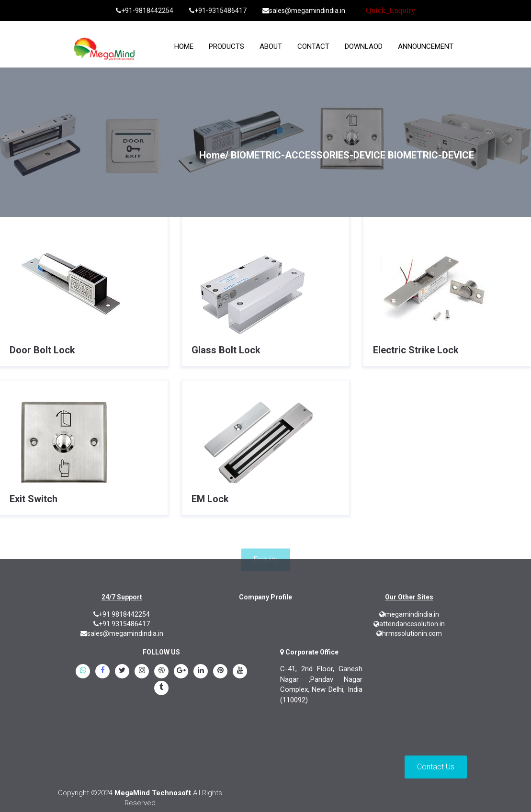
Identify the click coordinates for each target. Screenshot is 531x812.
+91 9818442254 (122, 614)
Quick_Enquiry (390, 10)
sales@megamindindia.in (304, 11)
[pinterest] (220, 672)
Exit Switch (34, 499)
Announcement (426, 46)
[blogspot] (161, 672)
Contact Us (436, 767)
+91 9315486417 (122, 624)
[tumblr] (161, 689)
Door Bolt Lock (42, 350)
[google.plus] (181, 672)
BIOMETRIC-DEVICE (431, 155)
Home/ (214, 155)
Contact (313, 46)
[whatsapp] (83, 672)
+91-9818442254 (145, 11)
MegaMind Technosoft (153, 793)
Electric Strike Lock (416, 350)
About (271, 46)
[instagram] (142, 672)
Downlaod (364, 46)
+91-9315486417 (218, 11)
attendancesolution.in (409, 624)
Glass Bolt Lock (226, 350)
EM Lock (210, 499)
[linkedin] (201, 672)
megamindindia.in (409, 614)
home (184, 46)
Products (226, 46)
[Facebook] (102, 672)
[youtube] (240, 672)
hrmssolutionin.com (409, 633)
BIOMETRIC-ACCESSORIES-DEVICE (308, 155)
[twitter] (122, 672)
